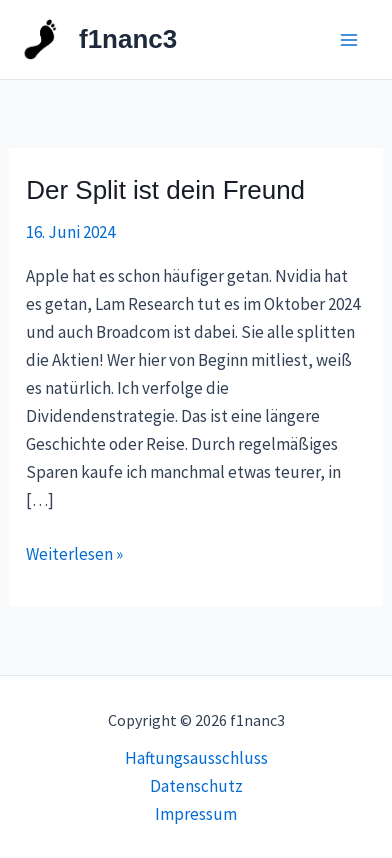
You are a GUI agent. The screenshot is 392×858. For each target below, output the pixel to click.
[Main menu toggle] (350, 40)
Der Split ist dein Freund (165, 190)
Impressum (196, 814)
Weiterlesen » (74, 552)
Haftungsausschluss (196, 758)
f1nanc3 (128, 39)
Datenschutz (196, 786)
